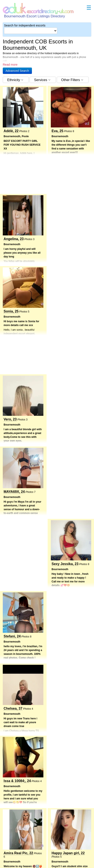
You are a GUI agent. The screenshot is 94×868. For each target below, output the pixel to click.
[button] (17, 71)
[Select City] (31, 31)
